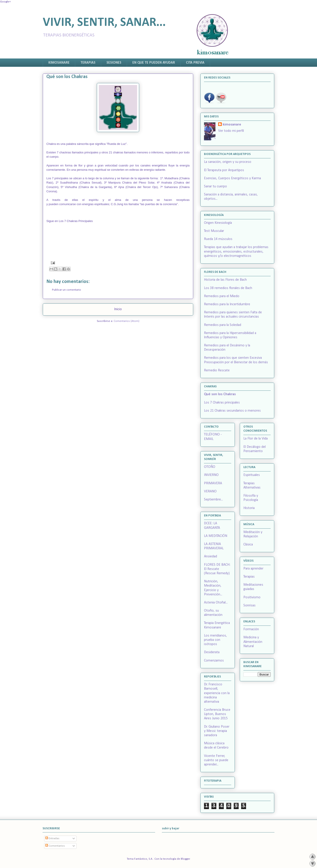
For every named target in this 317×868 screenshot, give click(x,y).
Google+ (5, 2)
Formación (251, 629)
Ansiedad (211, 556)
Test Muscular (214, 231)
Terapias (249, 577)
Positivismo (252, 597)
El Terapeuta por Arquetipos (224, 170)
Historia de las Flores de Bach (225, 280)
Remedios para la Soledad (223, 325)
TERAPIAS (88, 63)
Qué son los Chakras (220, 394)
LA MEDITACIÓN (216, 536)
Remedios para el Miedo (222, 296)
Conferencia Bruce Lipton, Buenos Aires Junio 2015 (217, 714)
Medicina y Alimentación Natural (253, 642)
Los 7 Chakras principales (222, 403)
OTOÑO (210, 467)
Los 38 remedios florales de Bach (228, 288)
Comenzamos (214, 661)
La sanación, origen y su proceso (228, 162)
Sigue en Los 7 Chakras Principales (70, 221)
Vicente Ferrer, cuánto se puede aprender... (216, 760)
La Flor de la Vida (256, 439)
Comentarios (55, 846)
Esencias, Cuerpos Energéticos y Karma (232, 178)
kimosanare (232, 125)
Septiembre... (213, 500)
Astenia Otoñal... (216, 603)
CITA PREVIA (195, 63)
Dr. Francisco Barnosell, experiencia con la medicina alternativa (217, 693)
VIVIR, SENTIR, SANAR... (104, 23)
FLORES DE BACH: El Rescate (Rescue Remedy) (217, 569)
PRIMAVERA (213, 483)
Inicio (118, 309)
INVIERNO (211, 475)
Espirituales (252, 475)
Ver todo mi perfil (231, 131)
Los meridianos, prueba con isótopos (215, 640)
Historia (249, 508)
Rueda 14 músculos (218, 239)
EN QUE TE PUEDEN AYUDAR (154, 63)
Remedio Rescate (217, 370)
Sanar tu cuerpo (215, 186)
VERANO (210, 491)
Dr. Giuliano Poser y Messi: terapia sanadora (217, 731)
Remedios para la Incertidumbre (227, 304)
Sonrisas (249, 606)
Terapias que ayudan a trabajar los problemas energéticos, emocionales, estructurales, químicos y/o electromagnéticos (236, 251)
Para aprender (253, 569)
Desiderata (212, 652)
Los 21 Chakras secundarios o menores (232, 411)
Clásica (248, 545)
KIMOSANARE (59, 63)
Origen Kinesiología (218, 223)
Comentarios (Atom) (127, 321)
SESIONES (114, 63)
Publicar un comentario (67, 290)
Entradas (52, 838)
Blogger (185, 859)
